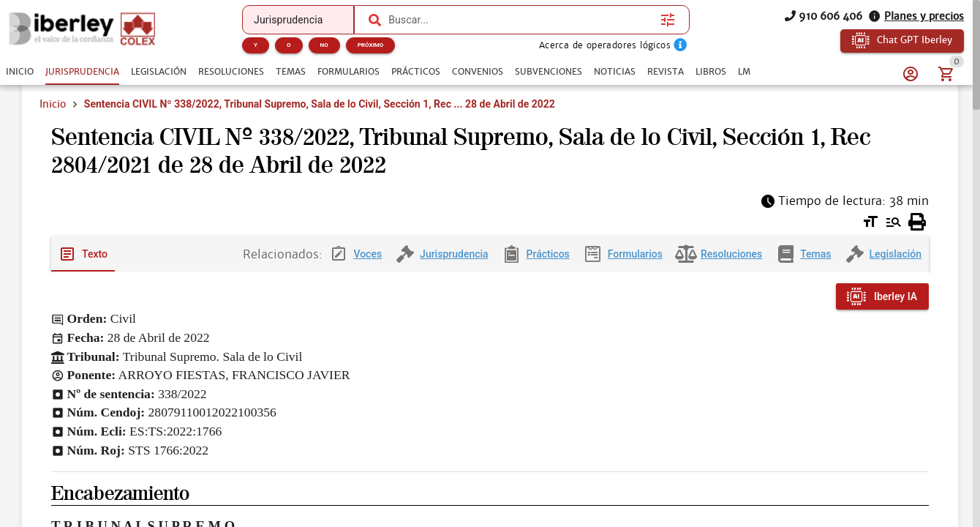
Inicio (53, 104)
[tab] (20, 72)
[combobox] (518, 20)
